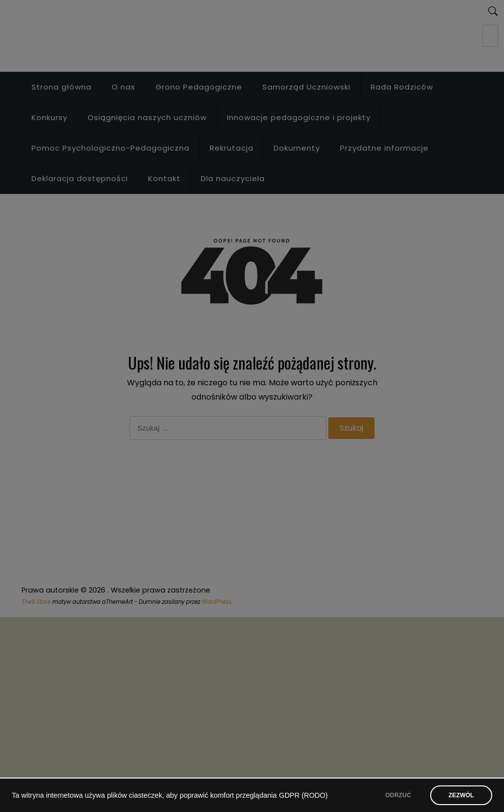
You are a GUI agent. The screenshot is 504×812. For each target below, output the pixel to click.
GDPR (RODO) (303, 795)
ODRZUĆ (398, 795)
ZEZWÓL (461, 795)
